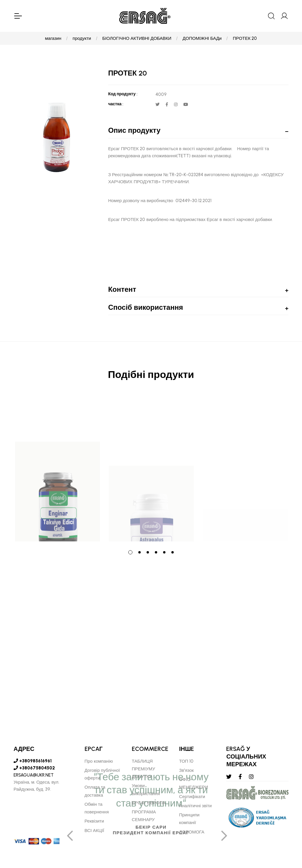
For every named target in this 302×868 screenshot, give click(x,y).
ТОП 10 (186, 761)
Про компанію (99, 761)
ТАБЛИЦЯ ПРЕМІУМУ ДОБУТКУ (143, 769)
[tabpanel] (58, 469)
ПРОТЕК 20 (245, 38)
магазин (53, 38)
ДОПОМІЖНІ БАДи (202, 38)
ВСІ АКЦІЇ (95, 831)
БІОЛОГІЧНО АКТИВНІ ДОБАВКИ (137, 38)
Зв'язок (186, 770)
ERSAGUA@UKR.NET (34, 775)
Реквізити (94, 821)
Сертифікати (192, 797)
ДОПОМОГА (192, 832)
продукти (82, 38)
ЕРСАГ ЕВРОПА (149, 803)
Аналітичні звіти (195, 806)
